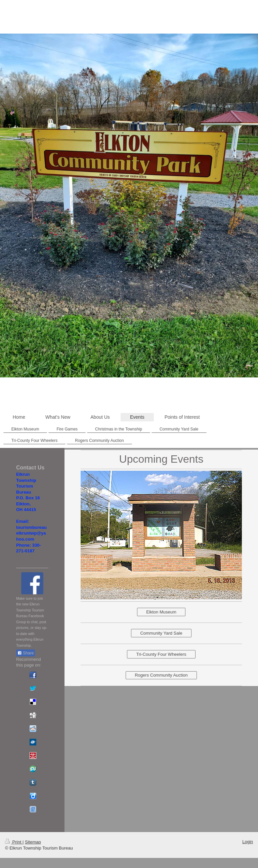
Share (26, 653)
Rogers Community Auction (161, 675)
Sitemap (33, 842)
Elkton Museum (161, 612)
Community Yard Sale (161, 633)
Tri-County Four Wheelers (161, 654)
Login (248, 842)
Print (14, 842)
